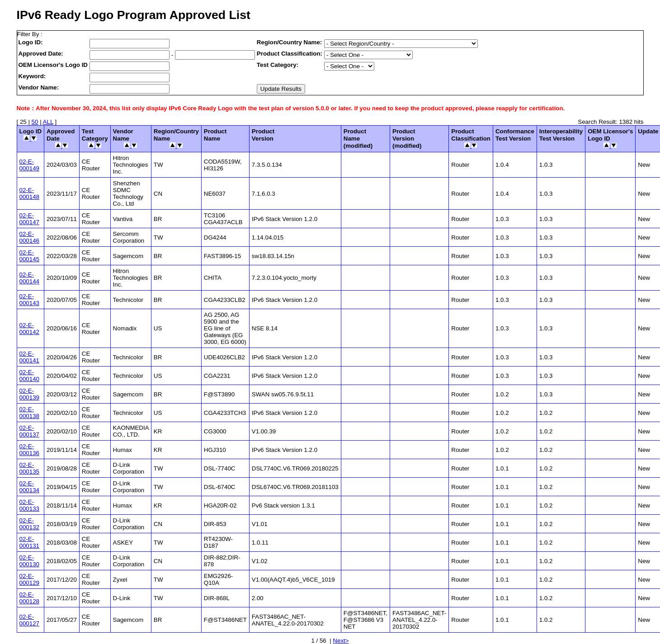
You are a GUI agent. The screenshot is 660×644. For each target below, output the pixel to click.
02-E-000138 (29, 413)
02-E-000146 (29, 237)
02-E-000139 (29, 394)
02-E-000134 (29, 487)
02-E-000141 (29, 357)
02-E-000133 (29, 505)
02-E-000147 (29, 219)
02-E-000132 (29, 524)
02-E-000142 (29, 329)
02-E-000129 (29, 579)
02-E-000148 (29, 193)
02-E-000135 (29, 468)
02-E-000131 (29, 542)
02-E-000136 (29, 450)
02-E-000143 (29, 300)
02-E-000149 (29, 165)
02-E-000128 (29, 598)
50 (35, 122)
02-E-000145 (29, 256)
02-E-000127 (29, 620)
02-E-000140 (29, 376)
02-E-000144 (29, 278)
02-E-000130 (29, 561)
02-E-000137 (29, 431)
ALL (48, 122)
